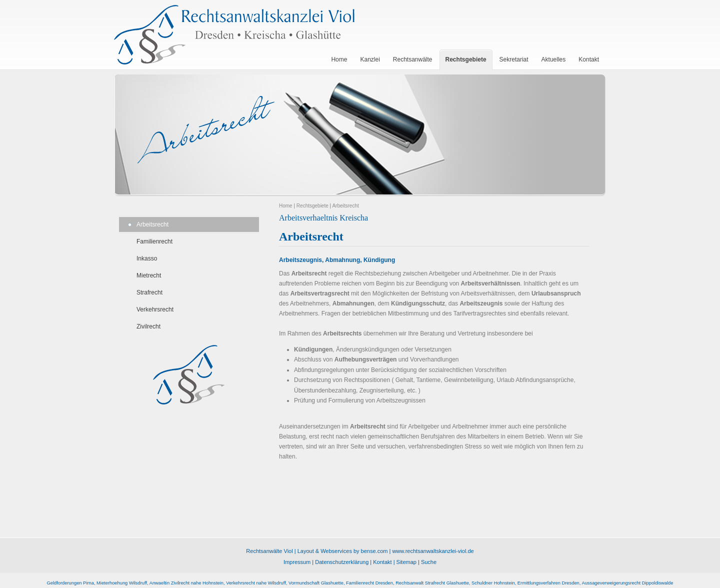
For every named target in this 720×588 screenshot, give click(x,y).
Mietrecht (149, 275)
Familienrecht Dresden (369, 583)
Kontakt (382, 562)
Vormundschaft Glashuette (316, 583)
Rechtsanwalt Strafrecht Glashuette (432, 583)
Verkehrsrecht (155, 309)
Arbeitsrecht (152, 224)
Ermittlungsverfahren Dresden (548, 583)
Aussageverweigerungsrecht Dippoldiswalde (627, 583)
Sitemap (406, 562)
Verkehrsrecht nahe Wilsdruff (256, 583)
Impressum (297, 562)
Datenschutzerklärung (342, 562)
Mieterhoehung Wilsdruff (122, 583)
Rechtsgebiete (312, 206)
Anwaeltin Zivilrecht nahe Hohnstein (186, 583)
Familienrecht (154, 241)
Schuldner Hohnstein (493, 583)
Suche (429, 562)
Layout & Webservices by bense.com (343, 551)
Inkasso (147, 258)
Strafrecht (149, 292)
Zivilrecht (148, 326)
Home (286, 206)
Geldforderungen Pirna (70, 583)
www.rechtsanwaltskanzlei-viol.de (433, 551)
